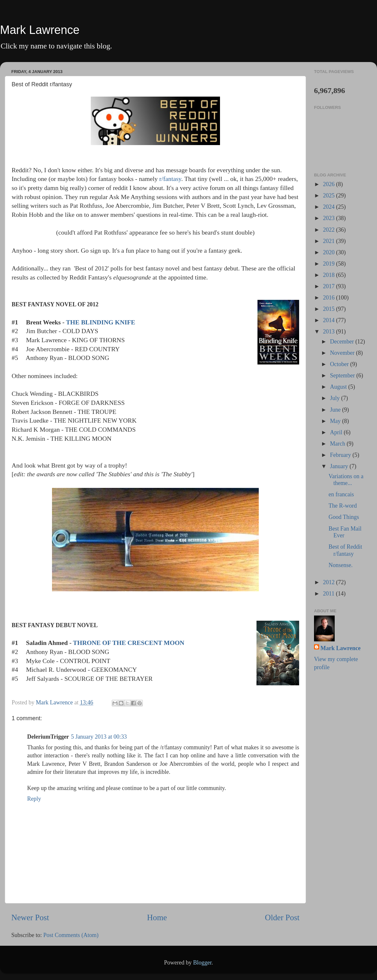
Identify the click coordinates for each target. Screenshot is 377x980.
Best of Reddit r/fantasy (345, 550)
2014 (330, 320)
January (340, 466)
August (339, 387)
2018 (330, 275)
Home (157, 917)
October (340, 364)
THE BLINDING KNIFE (100, 322)
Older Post (282, 917)
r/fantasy (169, 179)
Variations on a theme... (346, 480)
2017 (330, 286)
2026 (330, 184)
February (341, 455)
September (343, 375)
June (336, 410)
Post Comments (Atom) (71, 935)
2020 (330, 252)
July (335, 398)
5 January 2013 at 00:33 (99, 737)
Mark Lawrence (40, 30)
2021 (330, 241)
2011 (330, 594)
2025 (330, 195)
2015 (330, 309)
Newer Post (30, 917)
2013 (330, 332)
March (338, 444)
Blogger (202, 963)
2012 (330, 582)
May (336, 421)
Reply (34, 799)
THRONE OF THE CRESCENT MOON (129, 643)
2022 (330, 230)
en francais (341, 494)
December (342, 342)
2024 (330, 207)
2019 (330, 264)
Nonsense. (341, 565)
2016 (330, 298)
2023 (330, 218)
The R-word (343, 506)
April (337, 432)
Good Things (344, 517)
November (343, 353)
